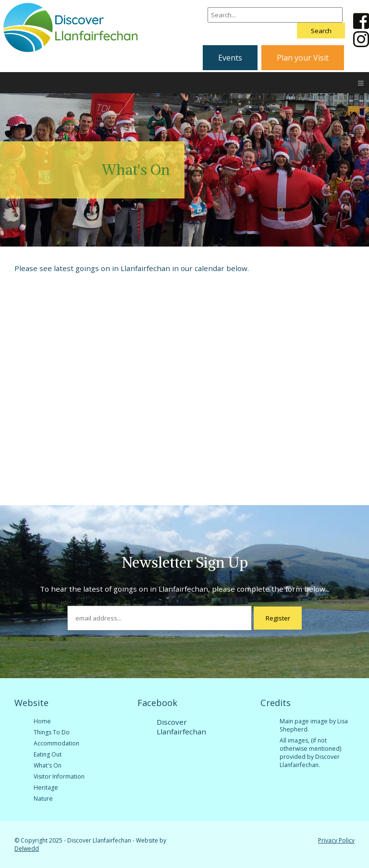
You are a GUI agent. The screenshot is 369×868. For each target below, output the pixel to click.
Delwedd (27, 849)
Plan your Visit (303, 58)
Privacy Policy (336, 840)
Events (230, 58)
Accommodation (56, 743)
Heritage (46, 787)
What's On (48, 765)
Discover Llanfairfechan (181, 727)
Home (42, 721)
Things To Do (52, 732)
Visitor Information (59, 776)
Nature (43, 799)
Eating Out (48, 754)
